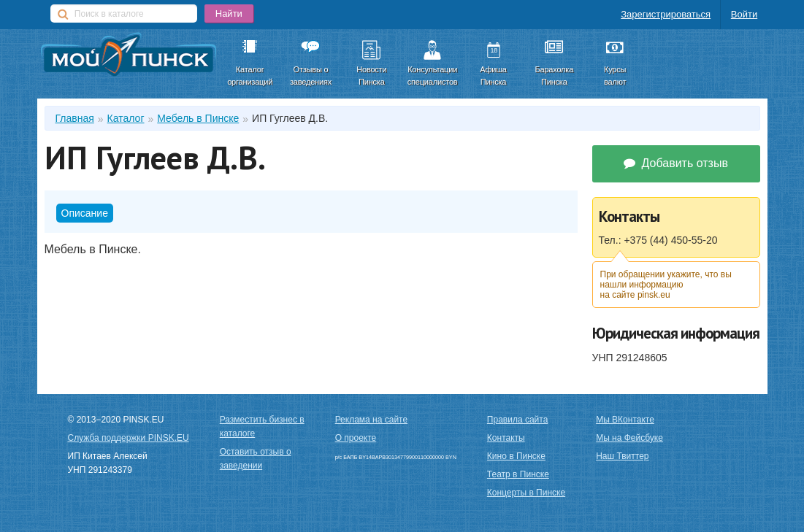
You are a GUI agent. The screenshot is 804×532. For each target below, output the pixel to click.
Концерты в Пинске (526, 493)
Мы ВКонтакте (625, 420)
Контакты (506, 438)
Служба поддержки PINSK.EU (129, 438)
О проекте (356, 438)
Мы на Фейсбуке (629, 438)
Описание (85, 213)
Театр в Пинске (518, 474)
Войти (744, 14)
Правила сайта (517, 420)
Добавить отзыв (676, 163)
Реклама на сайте (372, 420)
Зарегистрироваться (666, 14)
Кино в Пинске (516, 456)
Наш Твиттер (622, 456)
